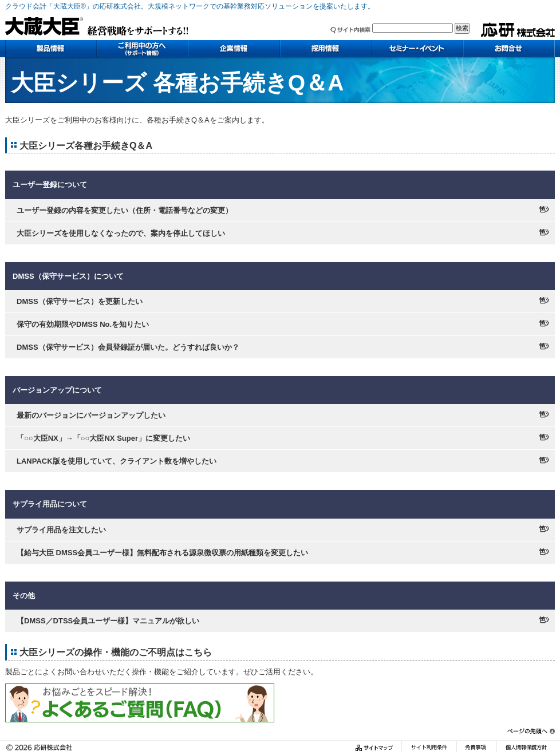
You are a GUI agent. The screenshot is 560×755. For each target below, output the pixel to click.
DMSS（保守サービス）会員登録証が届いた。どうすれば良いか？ (128, 347)
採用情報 (326, 49)
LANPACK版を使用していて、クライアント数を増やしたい (117, 461)
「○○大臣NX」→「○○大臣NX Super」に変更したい (103, 438)
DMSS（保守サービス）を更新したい (80, 301)
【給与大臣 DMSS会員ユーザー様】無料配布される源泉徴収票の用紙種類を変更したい (162, 553)
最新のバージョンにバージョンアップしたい (91, 415)
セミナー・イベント (417, 49)
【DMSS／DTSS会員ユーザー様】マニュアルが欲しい (108, 621)
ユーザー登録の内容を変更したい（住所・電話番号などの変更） (125, 210)
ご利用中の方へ (143, 49)
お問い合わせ (509, 49)
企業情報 (234, 49)
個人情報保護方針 (526, 748)
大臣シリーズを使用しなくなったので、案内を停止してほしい (121, 233)
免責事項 (476, 748)
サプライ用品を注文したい (61, 530)
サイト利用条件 (429, 748)
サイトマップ (376, 748)
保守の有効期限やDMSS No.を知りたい (83, 324)
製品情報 (51, 49)
